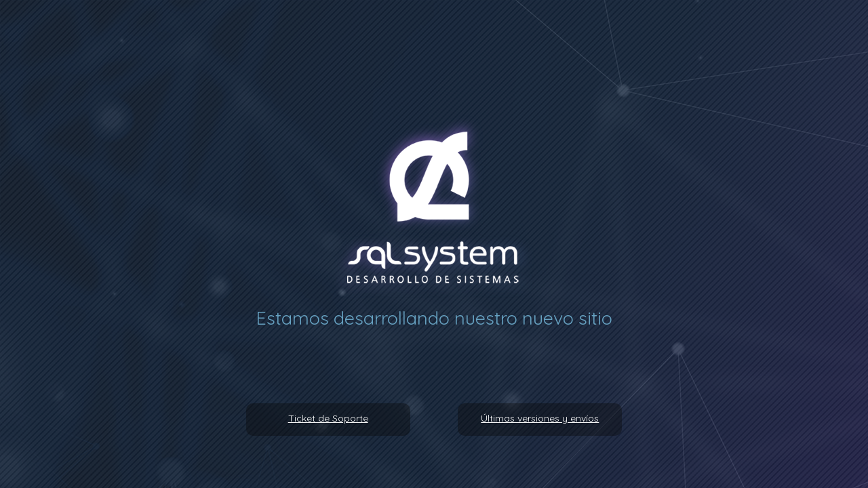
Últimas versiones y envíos (540, 418)
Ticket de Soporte (328, 418)
